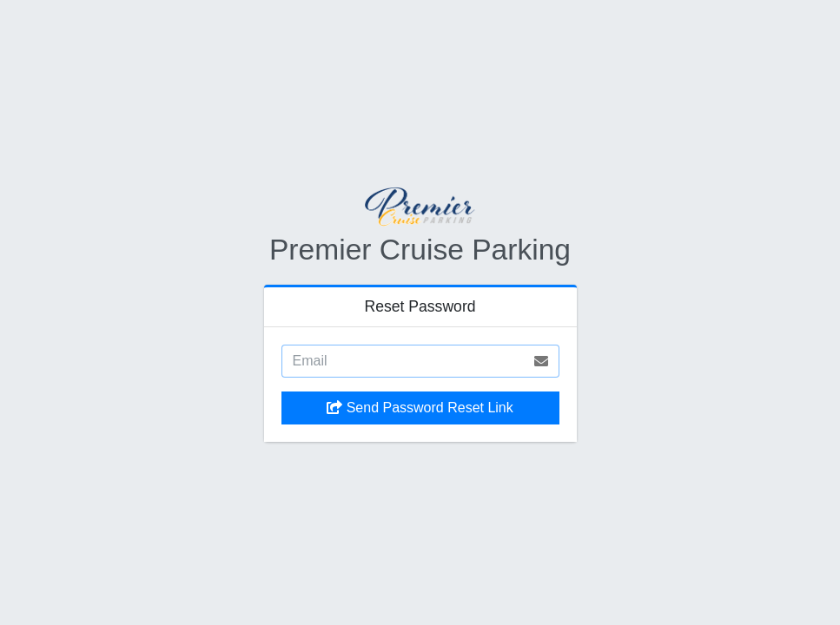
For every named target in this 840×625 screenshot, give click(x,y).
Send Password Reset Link (420, 408)
